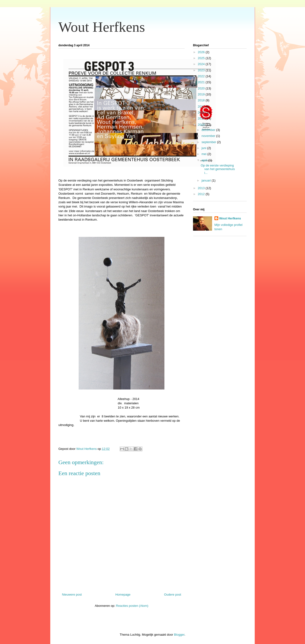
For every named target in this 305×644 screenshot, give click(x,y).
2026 (202, 52)
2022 (202, 76)
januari (207, 180)
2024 (202, 64)
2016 (202, 112)
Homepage (123, 595)
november (209, 136)
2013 (202, 188)
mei (205, 154)
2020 (202, 88)
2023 (202, 70)
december (209, 130)
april (205, 160)
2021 (202, 82)
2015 (202, 118)
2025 (202, 58)
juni (204, 148)
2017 (202, 106)
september (209, 142)
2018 (202, 100)
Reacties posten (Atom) (132, 606)
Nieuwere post (72, 595)
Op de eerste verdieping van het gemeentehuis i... (218, 169)
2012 (202, 194)
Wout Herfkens (102, 27)
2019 (202, 94)
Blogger (179, 635)
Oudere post (173, 595)
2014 (202, 125)
